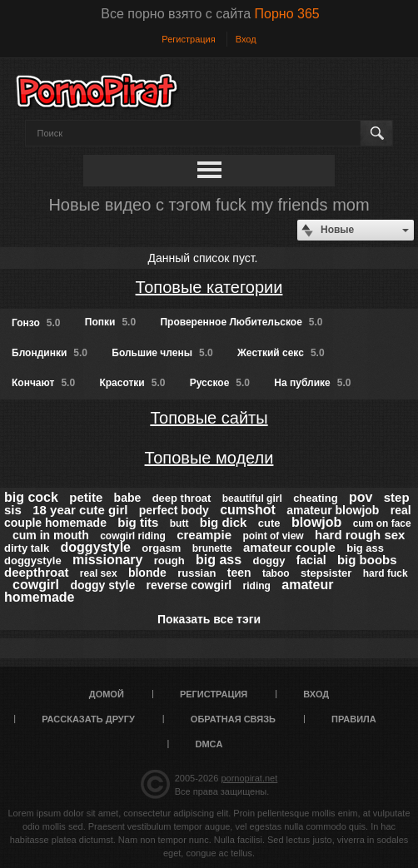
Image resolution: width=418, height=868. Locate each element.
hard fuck (386, 573)
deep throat (182, 498)
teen (239, 573)
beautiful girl (252, 498)
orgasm (161, 548)
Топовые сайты (209, 418)
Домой (107, 694)
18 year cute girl (80, 510)
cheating (315, 498)
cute (269, 523)
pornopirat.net (249, 778)
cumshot (248, 510)
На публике (312, 383)
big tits (138, 522)
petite (86, 497)
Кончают (43, 383)
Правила (354, 719)
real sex (99, 573)
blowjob (316, 522)
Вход (246, 39)
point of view (273, 536)
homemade (39, 597)
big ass (219, 560)
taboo (276, 573)
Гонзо (36, 323)
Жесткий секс (281, 353)
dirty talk (27, 548)
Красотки (132, 383)
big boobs (367, 560)
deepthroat (37, 572)
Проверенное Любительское (241, 322)
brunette (212, 548)
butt (179, 523)
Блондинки (50, 353)
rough (169, 560)
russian (197, 573)
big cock (31, 497)
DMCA (209, 744)
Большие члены (162, 353)
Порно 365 (287, 14)
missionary (107, 560)
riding (257, 586)
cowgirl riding (133, 536)
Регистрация (188, 39)
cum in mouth (51, 535)
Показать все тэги (209, 619)
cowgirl (36, 585)
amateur (307, 585)
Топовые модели (209, 458)
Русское (220, 383)
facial (311, 560)
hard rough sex (360, 535)
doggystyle (96, 547)
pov (361, 497)
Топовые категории (209, 287)
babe (128, 498)
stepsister (326, 573)
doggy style (102, 585)
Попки (110, 322)
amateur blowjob (333, 510)
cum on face (382, 523)
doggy (269, 560)
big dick (224, 522)
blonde (147, 573)
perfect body (174, 510)
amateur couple (289, 547)
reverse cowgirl (189, 585)
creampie (204, 535)
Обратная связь (233, 719)
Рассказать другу (88, 719)
